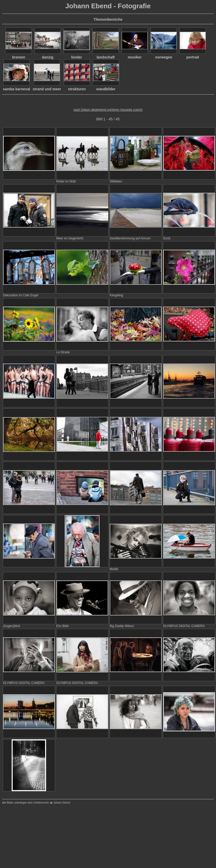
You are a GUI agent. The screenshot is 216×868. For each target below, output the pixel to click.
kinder (77, 57)
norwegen (164, 57)
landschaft (106, 57)
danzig (48, 57)
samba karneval (16, 89)
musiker (135, 57)
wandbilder (106, 89)
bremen (19, 57)
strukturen (77, 89)
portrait (193, 57)
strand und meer (47, 89)
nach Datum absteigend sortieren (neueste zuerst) (108, 110)
